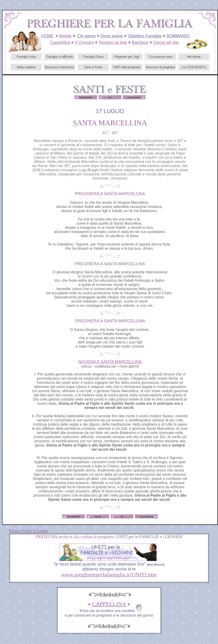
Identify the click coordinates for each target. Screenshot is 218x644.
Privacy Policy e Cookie (28, 531)
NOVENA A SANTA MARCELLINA (110, 362)
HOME (47, 36)
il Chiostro (84, 42)
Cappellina (60, 42)
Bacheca (140, 42)
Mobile (65, 36)
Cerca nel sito (166, 42)
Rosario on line (113, 42)
